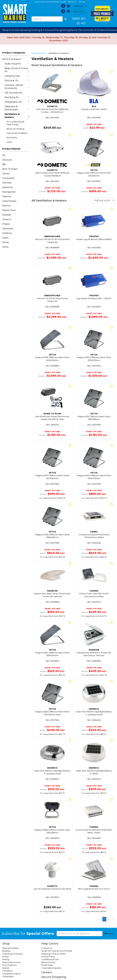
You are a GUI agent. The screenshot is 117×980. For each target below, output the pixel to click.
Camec (6, 174)
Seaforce (7, 233)
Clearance (7, 971)
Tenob (6, 242)
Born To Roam (10, 169)
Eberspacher (9, 192)
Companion (8, 178)
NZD (82, 2)
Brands (6, 968)
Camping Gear (17, 76)
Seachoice (8, 229)
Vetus (5, 247)
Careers (47, 972)
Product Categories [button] (14, 53)
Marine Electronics (11, 962)
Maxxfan (7, 215)
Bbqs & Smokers (12, 30)
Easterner (7, 187)
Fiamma (7, 196)
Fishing (6, 959)
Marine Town (9, 210)
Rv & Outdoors (39, 53)
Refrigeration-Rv (17, 102)
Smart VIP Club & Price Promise (57, 951)
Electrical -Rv (17, 80)
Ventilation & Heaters (17, 116)
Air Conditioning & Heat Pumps (15, 123)
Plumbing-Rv (17, 97)
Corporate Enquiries (51, 968)
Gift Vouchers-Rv (14, 93)
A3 (4, 155)
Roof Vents (12, 137)
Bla (4, 164)
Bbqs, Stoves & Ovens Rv (17, 70)
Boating (6, 951)
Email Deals (47, 965)
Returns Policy (48, 962)
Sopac (6, 238)
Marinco (7, 206)
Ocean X (7, 219)
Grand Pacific (9, 201)
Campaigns (8, 976)
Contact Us (47, 948)
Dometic (7, 183)
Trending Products (11, 974)
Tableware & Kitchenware (17, 108)
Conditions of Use (50, 959)
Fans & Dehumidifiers (17, 133)
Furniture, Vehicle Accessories (17, 87)
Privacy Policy (48, 956)
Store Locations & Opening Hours (50, 2)
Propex (6, 224)
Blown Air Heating (15, 129)
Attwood (7, 160)
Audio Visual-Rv (17, 64)
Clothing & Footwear (12, 954)
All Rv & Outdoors (12, 59)
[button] (73, 2)
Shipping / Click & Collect (54, 954)
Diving (5, 956)
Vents (9, 142)
